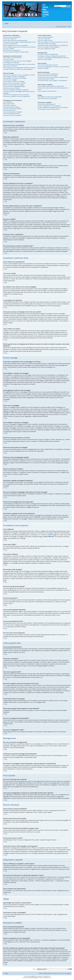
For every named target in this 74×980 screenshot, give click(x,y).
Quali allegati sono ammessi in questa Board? (50, 97)
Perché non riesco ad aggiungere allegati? (14, 86)
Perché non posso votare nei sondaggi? (14, 85)
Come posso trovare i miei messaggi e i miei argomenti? (52, 81)
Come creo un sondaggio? (10, 80)
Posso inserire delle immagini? (11, 107)
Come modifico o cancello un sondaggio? (14, 81)
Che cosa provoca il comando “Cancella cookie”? (16, 52)
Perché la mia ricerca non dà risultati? (48, 76)
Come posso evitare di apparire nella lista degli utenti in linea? (19, 42)
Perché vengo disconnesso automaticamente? (15, 40)
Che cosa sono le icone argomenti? (12, 115)
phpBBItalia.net (36, 978)
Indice (7, 24)
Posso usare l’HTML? (9, 104)
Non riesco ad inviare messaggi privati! (48, 54)
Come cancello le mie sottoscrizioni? (47, 91)
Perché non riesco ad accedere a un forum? (15, 83)
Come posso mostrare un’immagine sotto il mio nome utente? (19, 64)
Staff (40, 973)
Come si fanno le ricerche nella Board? (48, 74)
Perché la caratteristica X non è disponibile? (49, 106)
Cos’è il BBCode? (8, 102)
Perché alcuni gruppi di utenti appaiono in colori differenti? (53, 45)
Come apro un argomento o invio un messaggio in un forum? (19, 75)
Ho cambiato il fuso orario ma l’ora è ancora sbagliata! (17, 61)
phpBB (32, 976)
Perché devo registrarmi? (10, 39)
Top (6, 133)
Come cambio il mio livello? (10, 66)
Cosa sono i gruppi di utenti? (45, 40)
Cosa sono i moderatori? (44, 39)
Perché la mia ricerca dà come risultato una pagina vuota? (53, 77)
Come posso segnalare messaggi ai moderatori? (16, 90)
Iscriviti (64, 27)
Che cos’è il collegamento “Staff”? (46, 49)
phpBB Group (48, 928)
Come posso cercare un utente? (46, 79)
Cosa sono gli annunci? (9, 110)
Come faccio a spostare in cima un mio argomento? (17, 96)
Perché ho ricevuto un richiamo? (12, 88)
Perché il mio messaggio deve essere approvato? (16, 95)
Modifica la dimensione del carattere (69, 23)
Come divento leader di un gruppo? (47, 44)
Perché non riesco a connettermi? (12, 37)
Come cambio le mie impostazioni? (12, 58)
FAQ (58, 27)
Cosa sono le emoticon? (10, 105)
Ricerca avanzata (66, 8)
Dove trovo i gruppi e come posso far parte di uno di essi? (53, 42)
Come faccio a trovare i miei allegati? (47, 99)
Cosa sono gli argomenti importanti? (13, 112)
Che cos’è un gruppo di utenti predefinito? (49, 47)
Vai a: (34, 969)
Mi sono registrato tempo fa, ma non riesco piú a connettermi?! (20, 47)
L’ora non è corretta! (8, 59)
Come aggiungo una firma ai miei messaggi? (15, 78)
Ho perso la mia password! (10, 44)
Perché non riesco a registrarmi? (12, 50)
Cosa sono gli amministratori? (45, 37)
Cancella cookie (47, 973)
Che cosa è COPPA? (9, 49)
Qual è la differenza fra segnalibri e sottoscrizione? (51, 86)
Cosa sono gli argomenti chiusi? (12, 114)
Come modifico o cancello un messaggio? (14, 77)
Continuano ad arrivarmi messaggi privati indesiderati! (52, 56)
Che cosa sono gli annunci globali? (12, 109)
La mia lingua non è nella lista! (11, 63)
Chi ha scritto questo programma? (47, 104)
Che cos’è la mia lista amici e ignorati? (48, 65)
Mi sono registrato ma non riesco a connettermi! (16, 45)
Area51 (28, 942)
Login (69, 27)
